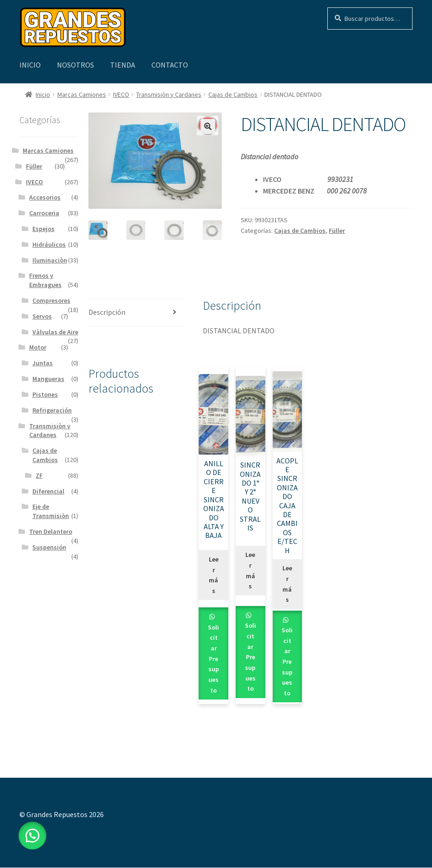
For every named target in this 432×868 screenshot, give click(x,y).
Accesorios (45, 197)
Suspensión (49, 547)
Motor (38, 347)
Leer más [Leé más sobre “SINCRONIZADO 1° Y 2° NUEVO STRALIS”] (250, 571)
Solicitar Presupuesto (213, 659)
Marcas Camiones (82, 94)
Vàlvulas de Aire (55, 332)
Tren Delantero (51, 531)
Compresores (51, 300)
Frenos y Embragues (45, 280)
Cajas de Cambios (233, 94)
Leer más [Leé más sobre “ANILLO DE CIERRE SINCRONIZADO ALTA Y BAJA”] (214, 575)
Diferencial (48, 491)
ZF (39, 475)
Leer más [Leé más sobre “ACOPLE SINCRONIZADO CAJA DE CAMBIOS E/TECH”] (287, 584)
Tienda (123, 65)
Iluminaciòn (50, 260)
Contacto (170, 65)
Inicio (30, 65)
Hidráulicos (49, 244)
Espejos (44, 229)
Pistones (45, 394)
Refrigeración (52, 410)
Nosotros (75, 65)
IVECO (121, 94)
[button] (208, 126)
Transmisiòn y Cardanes (169, 94)
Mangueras (48, 379)
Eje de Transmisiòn (51, 511)
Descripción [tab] (107, 312)
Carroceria (44, 213)
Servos (42, 316)
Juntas (43, 363)
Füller (337, 231)
